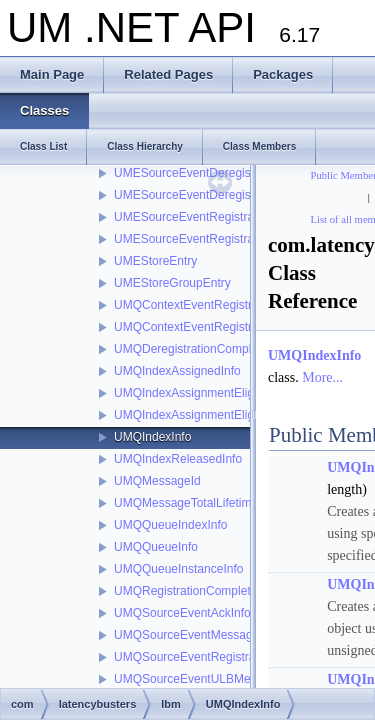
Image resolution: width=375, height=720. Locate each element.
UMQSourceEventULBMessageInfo (208, 679)
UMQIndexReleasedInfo (178, 459)
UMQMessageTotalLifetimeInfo (196, 503)
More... (322, 377)
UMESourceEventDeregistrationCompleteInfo (234, 173)
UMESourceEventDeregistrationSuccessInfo (231, 195)
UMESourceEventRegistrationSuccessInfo (226, 239)
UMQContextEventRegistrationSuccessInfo (228, 327)
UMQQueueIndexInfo (170, 525)
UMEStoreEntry (155, 261)
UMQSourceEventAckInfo (182, 613)
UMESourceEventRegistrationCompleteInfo (229, 217)
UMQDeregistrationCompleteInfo (201, 349)
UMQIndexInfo (152, 437)
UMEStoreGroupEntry (172, 283)
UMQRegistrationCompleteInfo (195, 591)
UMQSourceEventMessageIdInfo (201, 635)
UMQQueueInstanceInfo (178, 569)
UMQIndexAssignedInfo (177, 371)
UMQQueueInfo (156, 547)
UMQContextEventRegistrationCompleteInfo (231, 305)
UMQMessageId (157, 481)
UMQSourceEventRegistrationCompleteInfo (230, 657)
